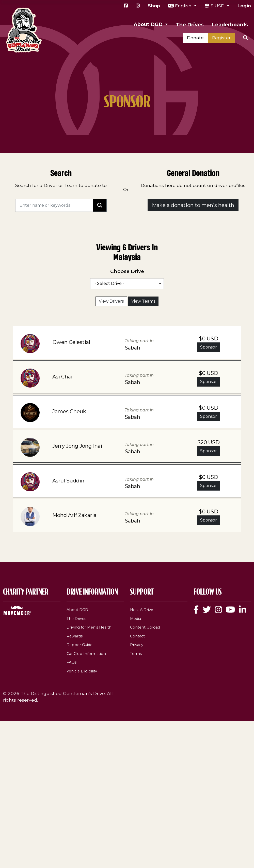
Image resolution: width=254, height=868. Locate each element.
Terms (136, 654)
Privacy (137, 645)
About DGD (77, 610)
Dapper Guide (80, 645)
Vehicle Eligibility (82, 671)
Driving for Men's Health (89, 627)
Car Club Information (86, 654)
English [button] (184, 6)
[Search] (54, 205)
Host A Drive (142, 610)
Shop (154, 6)
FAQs (72, 662)
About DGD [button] (149, 24)
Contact (137, 636)
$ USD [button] (218, 6)
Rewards (75, 636)
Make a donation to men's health (193, 205)
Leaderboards (230, 25)
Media (136, 619)
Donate (195, 38)
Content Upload (145, 627)
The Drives (190, 25)
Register (221, 38)
